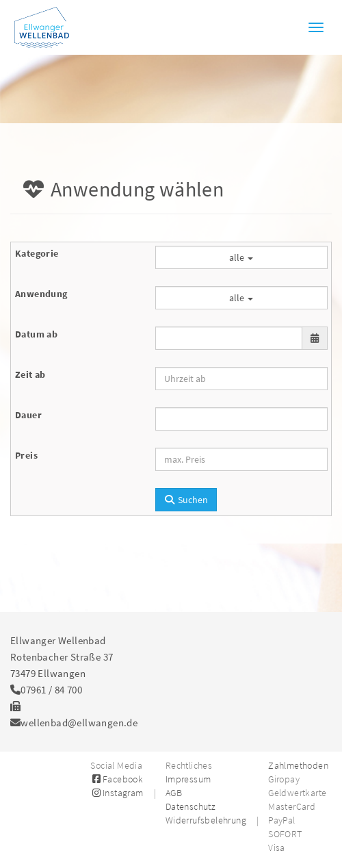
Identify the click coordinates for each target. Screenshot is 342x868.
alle (241, 257)
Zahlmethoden (298, 765)
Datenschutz (190, 806)
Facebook (117, 779)
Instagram (117, 793)
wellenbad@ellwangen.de (79, 723)
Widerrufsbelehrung (206, 820)
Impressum (188, 779)
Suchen (186, 500)
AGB (174, 793)
